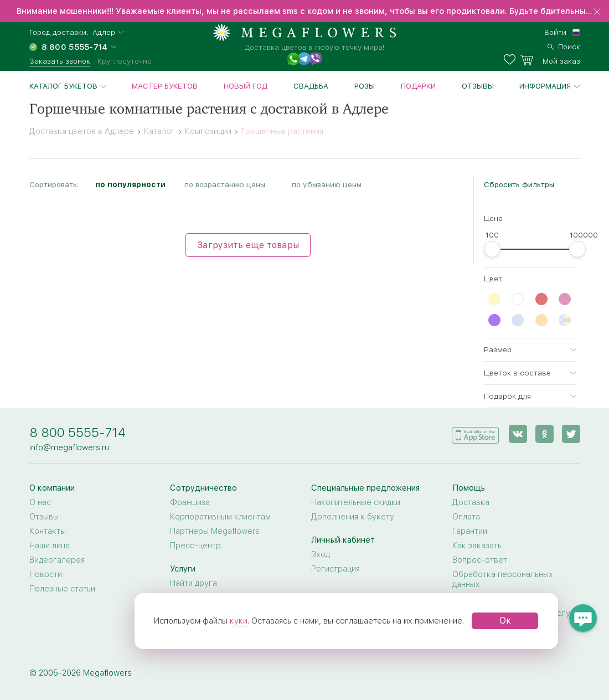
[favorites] (512, 60)
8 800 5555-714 (78, 432)
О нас (40, 502)
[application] (476, 433)
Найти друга (193, 583)
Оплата (466, 517)
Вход (321, 554)
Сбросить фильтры (519, 184)
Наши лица (50, 545)
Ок (505, 621)
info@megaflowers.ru (69, 447)
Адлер (104, 32)
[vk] (518, 434)
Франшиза (190, 502)
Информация (545, 86)
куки (239, 621)
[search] (564, 45)
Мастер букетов (165, 86)
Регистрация (336, 569)
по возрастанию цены (225, 184)
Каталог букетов (63, 86)
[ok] (545, 434)
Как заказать (477, 545)
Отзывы (478, 86)
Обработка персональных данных (503, 579)
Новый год (246, 86)
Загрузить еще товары (248, 245)
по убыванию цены (327, 184)
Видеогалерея (57, 560)
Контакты (48, 531)
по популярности (130, 184)
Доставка (471, 502)
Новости (46, 574)
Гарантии (470, 531)
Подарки (418, 86)
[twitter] (571, 434)
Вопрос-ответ (480, 560)
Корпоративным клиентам (220, 517)
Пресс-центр (195, 545)
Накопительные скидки (356, 502)
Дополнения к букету (353, 517)
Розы (365, 86)
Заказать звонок (60, 61)
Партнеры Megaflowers (215, 531)
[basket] (550, 60)
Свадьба (311, 86)
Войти (555, 32)
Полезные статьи (62, 589)
